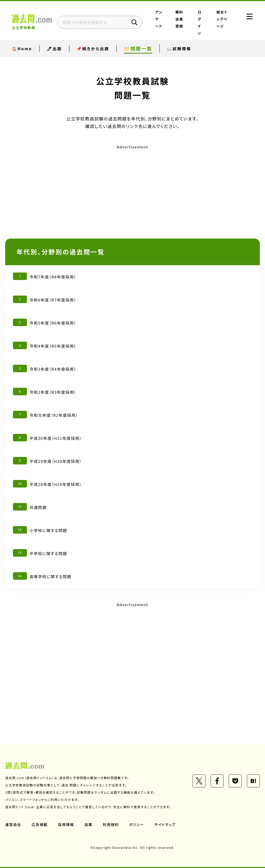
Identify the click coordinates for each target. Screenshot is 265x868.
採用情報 (66, 824)
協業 (88, 824)
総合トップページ (222, 19)
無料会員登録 (179, 19)
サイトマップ (165, 824)
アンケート (159, 19)
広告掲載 (40, 824)
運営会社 (13, 824)
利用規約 (111, 824)
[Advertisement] (132, 187)
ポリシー (137, 824)
